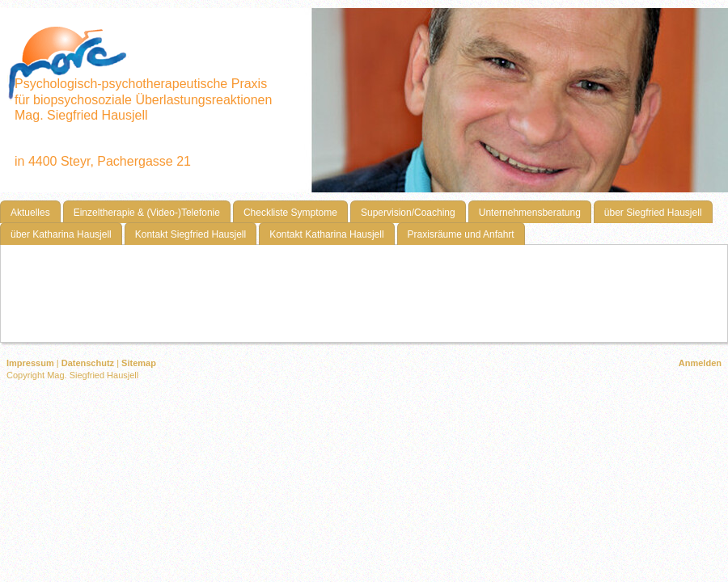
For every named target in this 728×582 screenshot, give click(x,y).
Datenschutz (88, 363)
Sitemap (139, 363)
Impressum (30, 363)
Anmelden (700, 363)
